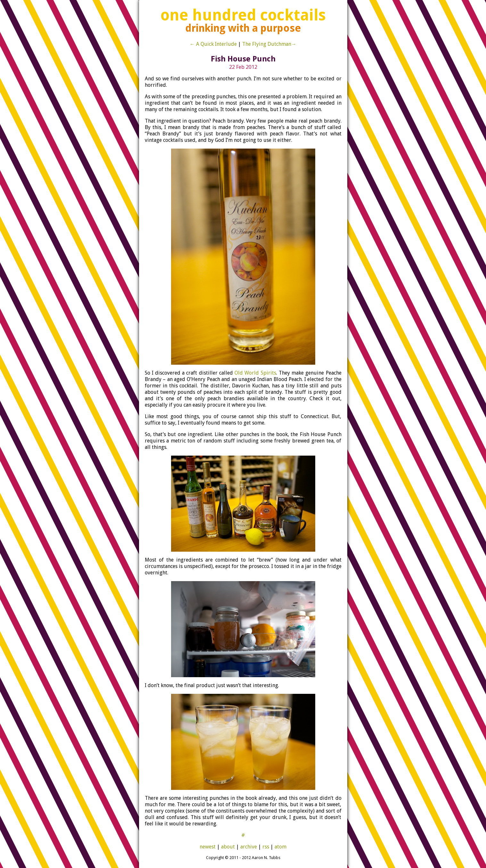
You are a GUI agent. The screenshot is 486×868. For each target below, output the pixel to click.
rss (266, 847)
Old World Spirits (255, 373)
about (228, 847)
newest (208, 847)
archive (249, 847)
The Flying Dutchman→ (269, 44)
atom (280, 847)
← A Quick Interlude (213, 44)
